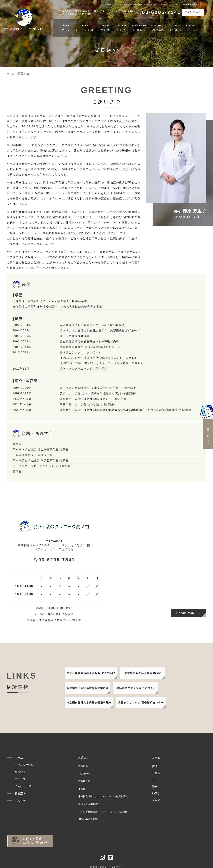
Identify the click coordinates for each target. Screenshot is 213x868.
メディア (173, 781)
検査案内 (158, 27)
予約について (25, 792)
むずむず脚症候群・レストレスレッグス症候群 (110, 808)
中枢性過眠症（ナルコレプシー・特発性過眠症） (111, 794)
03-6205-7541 (55, 559)
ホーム (66, 27)
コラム (191, 27)
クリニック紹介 (85, 27)
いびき (171, 794)
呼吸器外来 (86, 781)
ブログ (171, 801)
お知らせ (176, 27)
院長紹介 (106, 27)
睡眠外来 (84, 768)
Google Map (185, 613)
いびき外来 (86, 774)
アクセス (122, 27)
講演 (170, 768)
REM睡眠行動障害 (91, 814)
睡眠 (170, 788)
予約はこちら (193, 12)
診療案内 (139, 27)
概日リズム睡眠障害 (92, 801)
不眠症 (83, 788)
